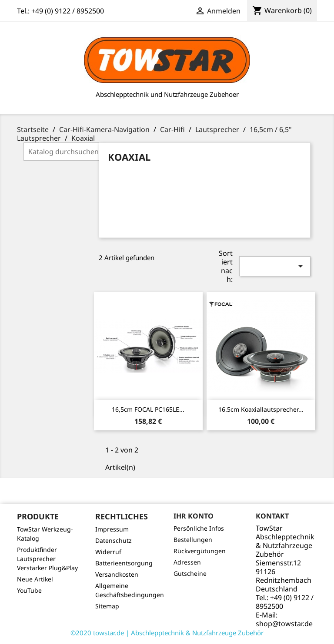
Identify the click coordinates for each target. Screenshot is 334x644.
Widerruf (108, 552)
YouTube (29, 590)
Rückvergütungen (200, 551)
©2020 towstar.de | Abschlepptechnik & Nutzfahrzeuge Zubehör (167, 633)
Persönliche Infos (199, 528)
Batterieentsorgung (124, 563)
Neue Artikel (35, 579)
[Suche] (79, 152)
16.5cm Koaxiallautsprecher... (261, 409)
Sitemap (107, 606)
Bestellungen (193, 540)
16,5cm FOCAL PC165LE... (148, 409)
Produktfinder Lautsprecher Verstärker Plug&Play (47, 559)
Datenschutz (114, 540)
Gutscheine (190, 573)
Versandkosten (117, 574)
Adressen (187, 562)
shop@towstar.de (284, 624)
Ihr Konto (194, 516)
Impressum (112, 529)
